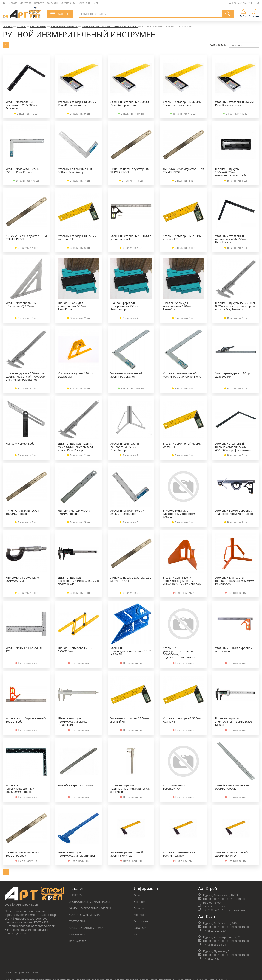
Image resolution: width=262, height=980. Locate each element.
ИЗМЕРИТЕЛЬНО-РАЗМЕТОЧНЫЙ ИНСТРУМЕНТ (110, 26)
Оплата (13, 3)
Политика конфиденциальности (22, 973)
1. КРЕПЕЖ (76, 895)
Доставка (26, 3)
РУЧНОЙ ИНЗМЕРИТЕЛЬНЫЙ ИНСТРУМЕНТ (167, 26)
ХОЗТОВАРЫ (78, 922)
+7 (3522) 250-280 (215, 907)
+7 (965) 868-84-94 (215, 945)
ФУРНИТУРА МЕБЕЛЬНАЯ (86, 915)
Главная (8, 26)
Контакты (52, 3)
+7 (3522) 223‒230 (215, 931)
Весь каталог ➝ (80, 941)
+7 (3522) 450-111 (240, 3)
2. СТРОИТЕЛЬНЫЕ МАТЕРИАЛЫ (91, 902)
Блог (96, 3)
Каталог (21, 26)
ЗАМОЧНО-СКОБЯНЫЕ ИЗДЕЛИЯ (91, 908)
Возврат (39, 3)
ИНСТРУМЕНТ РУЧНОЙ (64, 26)
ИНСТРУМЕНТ (38, 26)
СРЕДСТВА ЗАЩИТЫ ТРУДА (87, 928)
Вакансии (84, 3)
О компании (68, 3)
